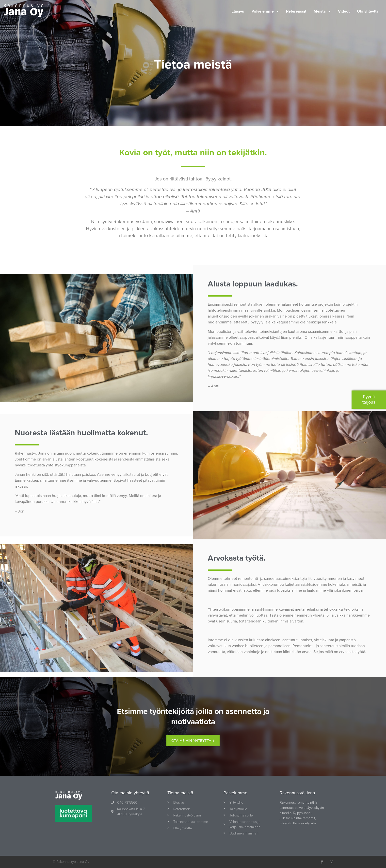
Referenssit (296, 11)
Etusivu (238, 11)
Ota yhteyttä (368, 11)
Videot (344, 11)
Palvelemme (265, 11)
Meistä (322, 11)
